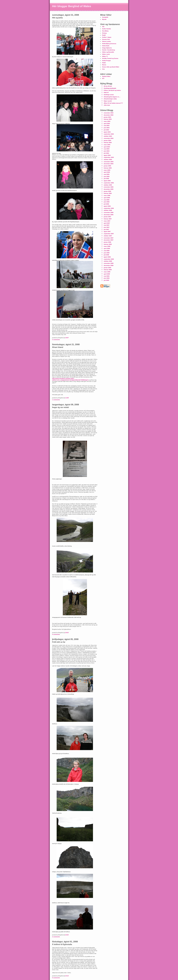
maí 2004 (107, 149)
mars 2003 (107, 121)
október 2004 (108, 159)
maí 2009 (107, 276)
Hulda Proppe (106, 61)
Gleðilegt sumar (109, 95)
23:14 (67, 976)
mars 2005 (107, 170)
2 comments (56, 340)
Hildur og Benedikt (108, 52)
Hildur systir (106, 54)
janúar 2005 (107, 166)
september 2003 (109, 134)
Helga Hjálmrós (107, 48)
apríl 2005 (107, 172)
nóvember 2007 (109, 238)
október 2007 (108, 236)
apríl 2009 (107, 274)
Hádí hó (106, 92)
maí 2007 (107, 225)
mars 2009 (107, 272)
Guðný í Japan (107, 37)
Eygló (104, 35)
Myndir (104, 19)
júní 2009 (107, 278)
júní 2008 (107, 253)
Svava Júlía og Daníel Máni (111, 67)
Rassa (104, 65)
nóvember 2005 (109, 187)
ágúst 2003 (107, 132)
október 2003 (108, 136)
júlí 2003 (106, 130)
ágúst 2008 (107, 257)
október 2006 (108, 210)
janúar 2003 (107, 117)
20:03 (67, 633)
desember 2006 (109, 215)
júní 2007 (107, 227)
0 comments (56, 978)
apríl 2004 (107, 147)
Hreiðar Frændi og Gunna (110, 58)
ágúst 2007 (107, 231)
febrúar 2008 (108, 244)
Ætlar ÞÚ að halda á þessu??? (113, 103)
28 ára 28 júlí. (108, 86)
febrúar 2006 (108, 193)
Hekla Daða (106, 46)
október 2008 (108, 261)
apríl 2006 (107, 198)
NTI (103, 78)
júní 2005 (107, 176)
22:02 (67, 935)
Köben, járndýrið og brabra (112, 90)
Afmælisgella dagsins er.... (112, 97)
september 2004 (109, 157)
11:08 (67, 398)
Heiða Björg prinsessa (109, 44)
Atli (103, 27)
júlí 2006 (106, 204)
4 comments (56, 634)
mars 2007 (107, 221)
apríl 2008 (107, 248)
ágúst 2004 (107, 155)
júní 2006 (107, 202)
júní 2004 (107, 151)
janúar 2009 (107, 268)
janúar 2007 (107, 217)
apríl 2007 (107, 223)
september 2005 (109, 183)
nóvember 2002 (109, 113)
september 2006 (109, 208)
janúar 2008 (107, 242)
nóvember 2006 (109, 212)
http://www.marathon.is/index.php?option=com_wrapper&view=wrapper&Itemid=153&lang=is (70, 379)
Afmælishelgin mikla (110, 99)
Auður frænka (107, 29)
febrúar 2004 (108, 142)
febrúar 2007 (108, 219)
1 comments (56, 400)
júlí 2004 (106, 153)
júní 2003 (107, 128)
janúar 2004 (107, 140)
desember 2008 (109, 265)
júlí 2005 (106, 178)
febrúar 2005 (108, 168)
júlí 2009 (106, 280)
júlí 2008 (106, 255)
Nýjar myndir (108, 101)
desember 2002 (109, 115)
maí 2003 (107, 125)
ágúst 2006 (107, 206)
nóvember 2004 (109, 162)
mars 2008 (107, 246)
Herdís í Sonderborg (109, 50)
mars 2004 (107, 145)
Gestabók (105, 17)
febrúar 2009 (108, 270)
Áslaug (104, 33)
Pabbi (104, 63)
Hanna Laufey (107, 41)
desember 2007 (109, 240)
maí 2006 (107, 200)
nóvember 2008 (109, 263)
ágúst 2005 (107, 181)
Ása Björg (105, 31)
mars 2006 (107, 195)
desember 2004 (109, 164)
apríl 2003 (107, 123)
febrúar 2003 (108, 119)
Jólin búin (107, 105)
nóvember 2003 (109, 138)
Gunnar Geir (106, 39)
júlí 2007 (106, 229)
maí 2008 (107, 251)
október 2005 (108, 185)
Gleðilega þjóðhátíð (110, 88)
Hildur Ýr (105, 56)
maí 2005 (107, 174)
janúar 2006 (107, 191)
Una (103, 69)
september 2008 (109, 259)
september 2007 (109, 234)
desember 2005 (109, 189)
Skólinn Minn (106, 76)
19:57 (67, 338)
